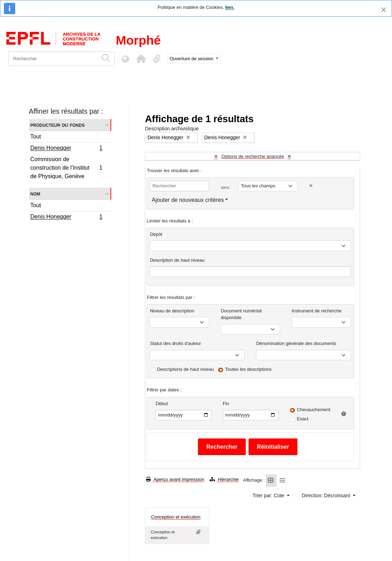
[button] (141, 59)
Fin (226, 404)
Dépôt (156, 234)
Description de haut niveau (177, 260)
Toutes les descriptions (249, 369)
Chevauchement (314, 410)
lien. (230, 7)
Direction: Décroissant (327, 495)
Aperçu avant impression (175, 479)
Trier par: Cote (269, 495)
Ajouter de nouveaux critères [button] (188, 200)
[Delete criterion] (311, 186)
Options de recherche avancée (253, 156)
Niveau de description (172, 311)
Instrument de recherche (316, 311)
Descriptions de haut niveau (185, 369)
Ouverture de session (192, 59)
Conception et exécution (175, 517)
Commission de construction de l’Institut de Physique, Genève (66, 168)
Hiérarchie (224, 479)
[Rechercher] (53, 59)
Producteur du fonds (58, 125)
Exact (303, 419)
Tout (36, 137)
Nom (35, 194)
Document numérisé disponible (241, 314)
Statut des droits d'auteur (175, 343)
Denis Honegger (66, 149)
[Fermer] (384, 10)
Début (162, 404)
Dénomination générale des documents (296, 343)
